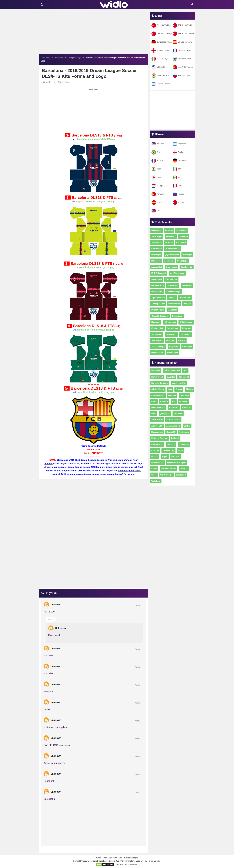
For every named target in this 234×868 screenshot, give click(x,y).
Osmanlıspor (183, 261)
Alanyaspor (171, 236)
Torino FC (184, 469)
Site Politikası (125, 858)
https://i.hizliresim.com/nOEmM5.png (95, 139)
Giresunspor (173, 285)
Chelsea (189, 389)
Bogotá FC (171, 432)
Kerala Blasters (158, 395)
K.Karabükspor (186, 322)
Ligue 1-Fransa (182, 50)
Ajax (174, 401)
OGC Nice (175, 457)
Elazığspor (172, 310)
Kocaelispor (187, 285)
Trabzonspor (157, 236)
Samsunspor (171, 334)
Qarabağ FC (165, 414)
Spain (157, 202)
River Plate (185, 395)
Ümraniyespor (158, 353)
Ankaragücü (157, 279)
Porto (154, 414)
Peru (177, 186)
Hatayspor (156, 322)
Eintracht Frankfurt (160, 438)
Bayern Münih (157, 377)
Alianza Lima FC (173, 426)
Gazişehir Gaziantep (160, 316)
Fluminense (184, 444)
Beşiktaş (169, 230)
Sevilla (154, 469)
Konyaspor (169, 261)
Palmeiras (186, 408)
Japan (157, 177)
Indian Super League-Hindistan (167, 75)
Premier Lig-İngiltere (163, 50)
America (158, 144)
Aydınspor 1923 (158, 304)
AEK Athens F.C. (173, 420)
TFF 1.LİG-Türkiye (183, 25)
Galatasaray (157, 230)
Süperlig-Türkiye (161, 25)
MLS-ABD (158, 67)
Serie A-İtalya (160, 59)
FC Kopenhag (157, 444)
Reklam (114, 858)
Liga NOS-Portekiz (183, 67)
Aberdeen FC (157, 426)
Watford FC (181, 475)
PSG (185, 371)
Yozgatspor (174, 347)
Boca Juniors (157, 432)
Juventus (171, 377)
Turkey (178, 202)
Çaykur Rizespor (172, 255)
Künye (99, 858)
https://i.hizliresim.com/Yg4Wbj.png (95, 268)
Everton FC (174, 408)
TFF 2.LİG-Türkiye (162, 34)
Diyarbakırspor (158, 310)
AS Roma (164, 401)
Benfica (187, 426)
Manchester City (179, 383)
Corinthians (184, 432)
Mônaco (155, 457)
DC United (184, 401)
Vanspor (182, 341)
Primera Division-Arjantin (165, 84)
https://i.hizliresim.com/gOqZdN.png (95, 202)
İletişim (135, 858)
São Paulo (178, 414)
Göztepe (169, 243)
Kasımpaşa (181, 243)
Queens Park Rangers (177, 463)
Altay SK (172, 298)
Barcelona (156, 371)
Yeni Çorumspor (158, 347)
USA (156, 211)
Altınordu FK (185, 298)
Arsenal (179, 389)
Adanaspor (187, 255)
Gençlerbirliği (186, 267)
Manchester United (172, 371)
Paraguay (158, 186)
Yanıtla (137, 605)
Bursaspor (156, 261)
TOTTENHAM (157, 420)
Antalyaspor (157, 243)
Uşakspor (171, 341)
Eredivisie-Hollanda (184, 59)
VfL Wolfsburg (166, 475)
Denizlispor (156, 255)
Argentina (179, 144)
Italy (177, 169)
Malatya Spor (157, 292)
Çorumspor (187, 347)
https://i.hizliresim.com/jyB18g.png (95, 393)
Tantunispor (185, 334)
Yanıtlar (51, 620)
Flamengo (171, 444)
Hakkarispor (177, 316)
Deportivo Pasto (158, 408)
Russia (178, 194)
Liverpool (172, 395)
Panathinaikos (158, 463)
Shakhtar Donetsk (168, 469)
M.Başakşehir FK (173, 249)
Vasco (154, 475)
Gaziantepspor (158, 285)
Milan (180, 450)
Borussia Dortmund (160, 383)
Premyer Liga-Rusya (184, 75)
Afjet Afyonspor (158, 298)
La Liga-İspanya (182, 42)
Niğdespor (187, 328)
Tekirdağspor (157, 341)
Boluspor (187, 304)
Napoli (165, 457)
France (157, 160)
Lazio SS (155, 450)
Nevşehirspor (173, 328)
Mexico (178, 177)
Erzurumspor (172, 267)
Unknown (56, 605)
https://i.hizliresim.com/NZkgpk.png (95, 330)
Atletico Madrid (158, 389)
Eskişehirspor (171, 279)
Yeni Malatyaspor (177, 273)
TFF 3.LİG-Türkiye (183, 34)
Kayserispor (157, 249)
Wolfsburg (156, 481)
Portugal (158, 194)
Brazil (157, 152)
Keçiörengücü (157, 328)
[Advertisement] (93, 33)
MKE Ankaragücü (159, 273)
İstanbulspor (173, 353)
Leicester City (169, 450)
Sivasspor (184, 236)
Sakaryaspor (157, 334)
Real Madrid (184, 377)
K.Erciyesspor (170, 322)
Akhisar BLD (157, 267)
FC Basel (175, 438)
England (179, 152)
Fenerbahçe (181, 230)
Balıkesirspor (174, 304)
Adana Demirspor (174, 292)
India (156, 169)
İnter (170, 389)
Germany (179, 160)
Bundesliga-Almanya (163, 42)
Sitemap (106, 858)
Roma (154, 401)
